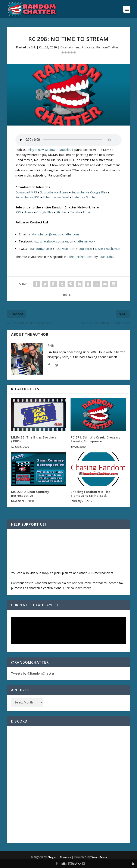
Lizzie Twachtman (108, 249)
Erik (33, 47)
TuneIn (75, 212)
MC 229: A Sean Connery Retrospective (30, 494)
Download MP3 (26, 192)
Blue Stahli (106, 257)
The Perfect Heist (80, 257)
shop (45, 573)
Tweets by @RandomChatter (33, 673)
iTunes (29, 212)
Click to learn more (77, 588)
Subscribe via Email (56, 197)
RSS (18, 212)
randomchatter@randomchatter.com (53, 234)
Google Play (45, 212)
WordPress (99, 857)
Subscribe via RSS (27, 197)
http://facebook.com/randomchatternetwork (65, 241)
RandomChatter (107, 47)
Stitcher (62, 212)
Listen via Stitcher (84, 197)
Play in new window (42, 150)
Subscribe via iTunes (54, 192)
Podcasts (88, 47)
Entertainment (70, 47)
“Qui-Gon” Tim (65, 249)
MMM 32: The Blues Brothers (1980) (34, 439)
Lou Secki (85, 249)
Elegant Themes (59, 857)
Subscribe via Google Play (89, 192)
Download (66, 150)
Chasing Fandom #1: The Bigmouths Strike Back (90, 494)
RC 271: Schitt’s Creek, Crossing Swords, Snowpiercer (95, 439)
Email (87, 212)
